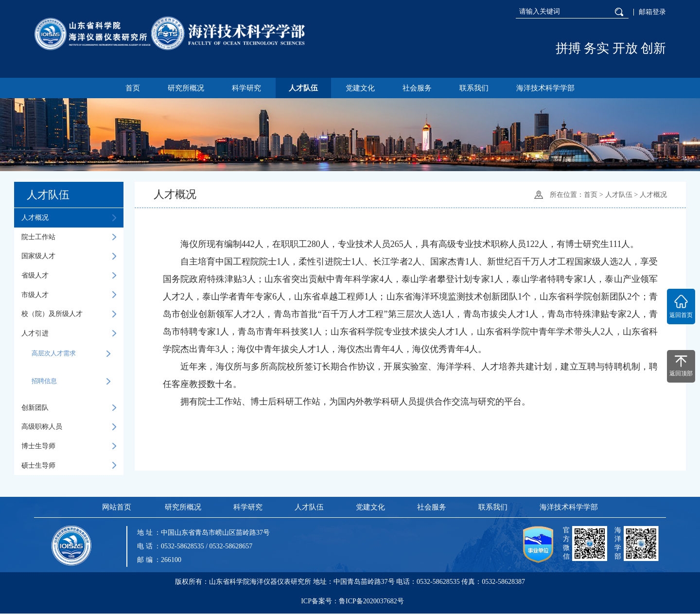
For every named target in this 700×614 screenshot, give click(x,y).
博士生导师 (69, 446)
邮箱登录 (652, 12)
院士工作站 (69, 237)
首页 (130, 88)
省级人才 (69, 276)
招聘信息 (71, 382)
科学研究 (245, 88)
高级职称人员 (69, 427)
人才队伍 (303, 88)
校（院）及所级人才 (69, 314)
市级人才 (69, 295)
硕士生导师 (69, 466)
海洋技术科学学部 (548, 88)
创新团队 (69, 408)
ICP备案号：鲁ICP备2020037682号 (352, 603)
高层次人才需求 (71, 354)
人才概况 (69, 218)
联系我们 (476, 88)
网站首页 (116, 508)
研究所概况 (184, 88)
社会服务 (418, 88)
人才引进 (69, 333)
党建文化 (361, 88)
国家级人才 (69, 256)
